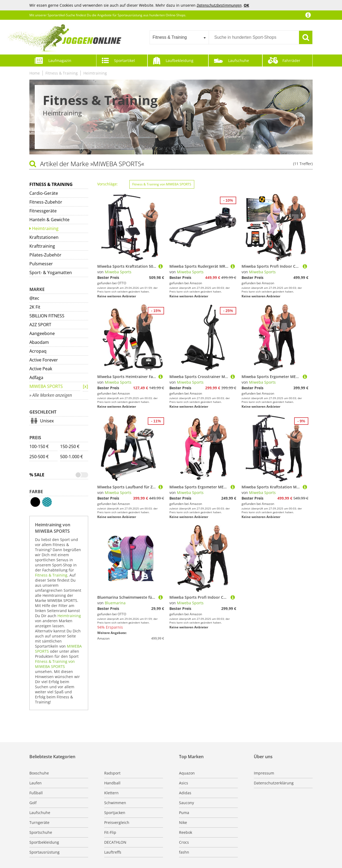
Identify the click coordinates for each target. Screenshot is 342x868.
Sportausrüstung (44, 852)
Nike (183, 822)
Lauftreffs (113, 852)
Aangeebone (42, 333)
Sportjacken (115, 813)
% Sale (37, 475)
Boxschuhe (39, 773)
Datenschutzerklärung (274, 783)
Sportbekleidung (44, 842)
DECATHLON (115, 842)
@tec (34, 298)
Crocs (184, 842)
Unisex (47, 421)
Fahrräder (291, 61)
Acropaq (38, 351)
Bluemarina (115, 603)
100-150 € (39, 446)
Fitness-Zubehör (46, 202)
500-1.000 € (71, 457)
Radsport (112, 773)
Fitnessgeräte (43, 211)
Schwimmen (115, 803)
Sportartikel (125, 61)
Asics (184, 783)
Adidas (185, 793)
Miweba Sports (118, 272)
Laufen (36, 783)
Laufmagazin (60, 61)
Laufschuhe (239, 61)
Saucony (186, 803)
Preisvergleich (117, 822)
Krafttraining (42, 246)
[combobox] (179, 37)
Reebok (186, 832)
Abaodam (39, 342)
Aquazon (187, 773)
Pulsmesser (41, 264)
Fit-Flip (110, 832)
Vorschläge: (108, 184)
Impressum (264, 773)
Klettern (111, 793)
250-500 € (39, 457)
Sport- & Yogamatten (51, 273)
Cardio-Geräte (44, 193)
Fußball (36, 793)
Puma (184, 813)
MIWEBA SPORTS (46, 386)
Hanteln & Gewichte (49, 220)
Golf (33, 803)
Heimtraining (95, 73)
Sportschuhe (41, 832)
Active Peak (41, 369)
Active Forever (44, 360)
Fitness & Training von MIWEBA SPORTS (55, 664)
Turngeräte (39, 822)
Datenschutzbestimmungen (219, 5)
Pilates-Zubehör (45, 255)
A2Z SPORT (40, 325)
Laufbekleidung (180, 61)
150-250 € (70, 446)
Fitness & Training (62, 73)
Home (35, 73)
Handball (112, 783)
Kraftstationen (44, 237)
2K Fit (35, 307)
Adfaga (36, 377)
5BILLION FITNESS (47, 316)
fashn (184, 852)
